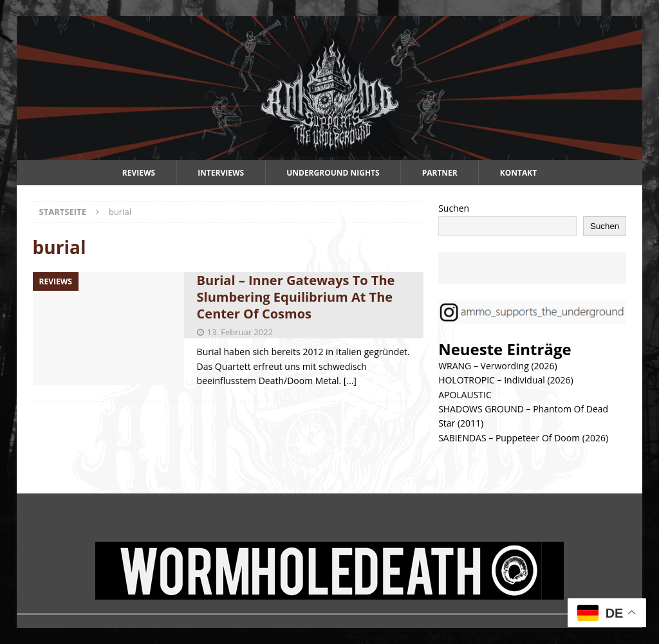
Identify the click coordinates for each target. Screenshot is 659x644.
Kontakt (518, 173)
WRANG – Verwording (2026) (498, 366)
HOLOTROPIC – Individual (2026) (506, 380)
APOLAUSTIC (465, 395)
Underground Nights (333, 173)
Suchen (454, 208)
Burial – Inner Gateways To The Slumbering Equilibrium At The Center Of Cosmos (296, 297)
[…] (350, 381)
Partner (440, 173)
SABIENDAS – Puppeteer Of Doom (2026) (523, 438)
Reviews (139, 173)
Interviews (221, 173)
